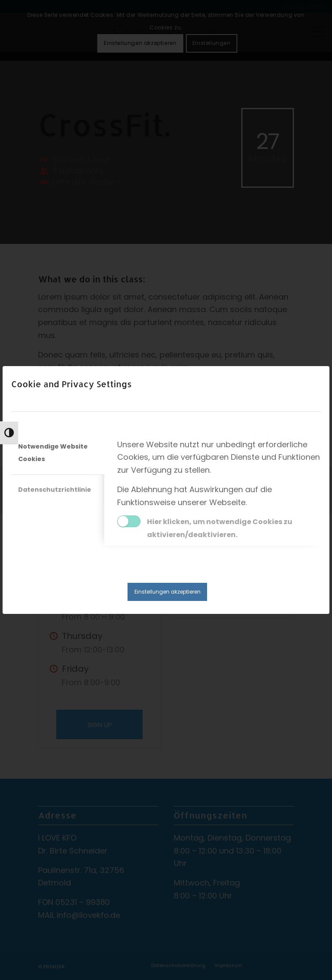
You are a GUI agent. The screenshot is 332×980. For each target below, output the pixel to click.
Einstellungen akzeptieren (168, 592)
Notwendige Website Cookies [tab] (53, 453)
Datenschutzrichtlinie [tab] (55, 490)
